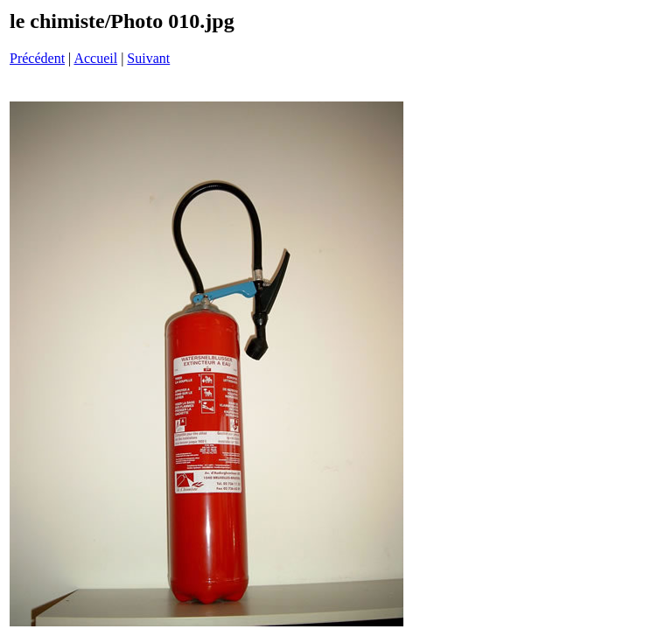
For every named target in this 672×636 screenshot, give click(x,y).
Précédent (37, 58)
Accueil (95, 58)
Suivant (148, 58)
